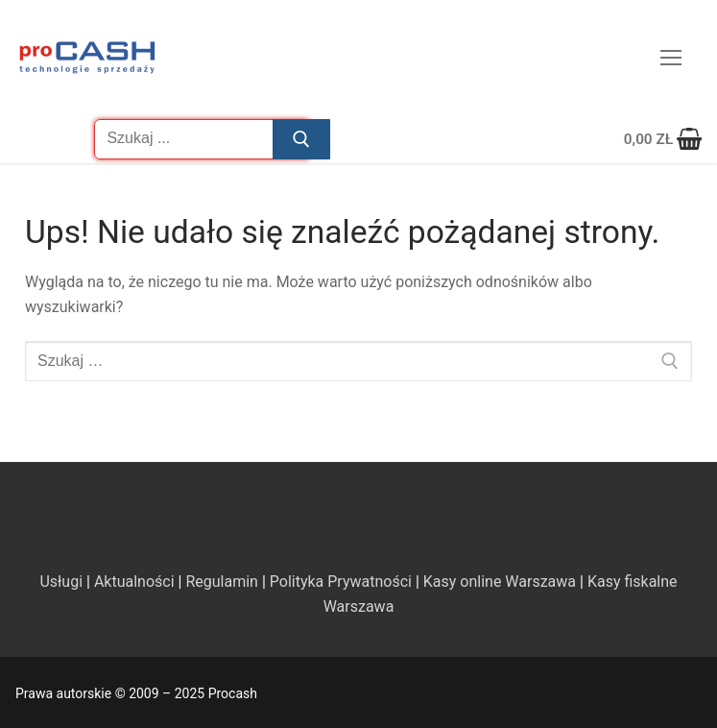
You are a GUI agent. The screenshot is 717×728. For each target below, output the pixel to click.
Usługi (61, 582)
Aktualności (134, 582)
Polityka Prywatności (341, 582)
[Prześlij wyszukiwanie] (301, 139)
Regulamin (222, 582)
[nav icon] (671, 58)
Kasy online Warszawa (500, 582)
